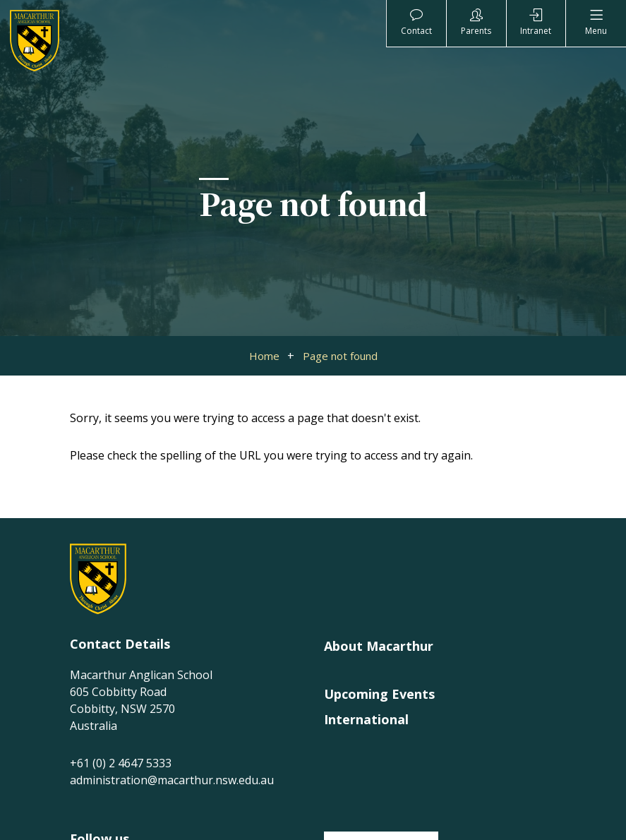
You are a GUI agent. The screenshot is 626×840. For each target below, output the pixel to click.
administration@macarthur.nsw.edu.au (172, 780)
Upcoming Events (379, 694)
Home (264, 356)
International (366, 719)
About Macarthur (379, 646)
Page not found (340, 356)
